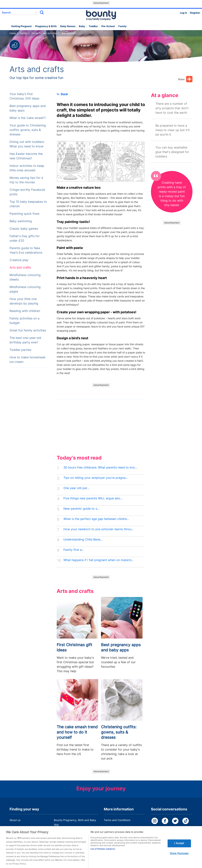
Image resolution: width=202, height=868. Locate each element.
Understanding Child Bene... (83, 539)
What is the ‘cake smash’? (28, 118)
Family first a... (74, 550)
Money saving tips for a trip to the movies (26, 180)
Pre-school (108, 26)
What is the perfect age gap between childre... (96, 519)
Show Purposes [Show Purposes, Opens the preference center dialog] (179, 858)
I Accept (179, 848)
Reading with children (25, 311)
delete (36, 13)
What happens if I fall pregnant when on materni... (99, 560)
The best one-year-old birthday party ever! (25, 340)
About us (15, 820)
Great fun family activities (28, 330)
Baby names (68, 26)
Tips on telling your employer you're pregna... (96, 478)
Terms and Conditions (117, 820)
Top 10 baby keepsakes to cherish (28, 204)
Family (123, 26)
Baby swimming (21, 221)
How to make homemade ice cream (27, 360)
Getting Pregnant (21, 26)
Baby (82, 26)
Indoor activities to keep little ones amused (27, 168)
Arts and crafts (20, 268)
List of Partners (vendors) (103, 854)
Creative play (19, 260)
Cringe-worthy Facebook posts (27, 192)
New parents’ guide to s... (81, 509)
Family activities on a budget (25, 321)
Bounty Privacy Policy (117, 827)
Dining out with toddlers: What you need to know (27, 144)
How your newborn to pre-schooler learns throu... (98, 529)
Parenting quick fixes (24, 214)
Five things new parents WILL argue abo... (93, 498)
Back (62, 94)
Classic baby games (24, 229)
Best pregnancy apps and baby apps (28, 108)
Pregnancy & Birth (46, 26)
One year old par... (76, 488)
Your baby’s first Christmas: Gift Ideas (24, 96)
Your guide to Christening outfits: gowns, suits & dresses (28, 130)
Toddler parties (20, 350)
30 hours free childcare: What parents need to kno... (100, 467)
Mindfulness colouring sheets (25, 277)
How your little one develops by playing (24, 301)
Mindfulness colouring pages (25, 289)
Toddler (93, 26)
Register (195, 13)
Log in (183, 13)
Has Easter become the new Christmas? (26, 156)
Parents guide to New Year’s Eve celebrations (26, 250)
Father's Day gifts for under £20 (25, 238)
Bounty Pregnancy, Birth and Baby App (75, 822)
